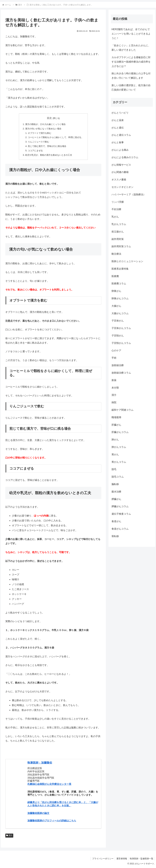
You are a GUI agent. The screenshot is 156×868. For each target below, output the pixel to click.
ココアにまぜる (35, 151)
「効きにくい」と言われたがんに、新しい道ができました (131, 48)
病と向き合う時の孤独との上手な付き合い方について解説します (131, 76)
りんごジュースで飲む (39, 142)
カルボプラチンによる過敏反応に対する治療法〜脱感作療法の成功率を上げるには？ (131, 62)
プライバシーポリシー (102, 859)
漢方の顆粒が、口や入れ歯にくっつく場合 (45, 124)
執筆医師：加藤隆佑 (40, 763)
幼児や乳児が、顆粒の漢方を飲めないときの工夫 (49, 155)
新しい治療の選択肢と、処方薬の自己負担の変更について (131, 88)
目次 (49, 118)
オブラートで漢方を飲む (40, 133)
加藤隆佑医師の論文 (38, 813)
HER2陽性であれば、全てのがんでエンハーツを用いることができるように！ (131, 34)
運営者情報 (121, 859)
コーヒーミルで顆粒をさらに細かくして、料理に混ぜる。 (56, 137)
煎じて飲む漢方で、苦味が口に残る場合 (47, 146)
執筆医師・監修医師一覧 (141, 859)
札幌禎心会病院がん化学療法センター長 (49, 784)
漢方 (9, 835)
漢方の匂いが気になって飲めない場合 (43, 129)
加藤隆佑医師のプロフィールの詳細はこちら (52, 821)
